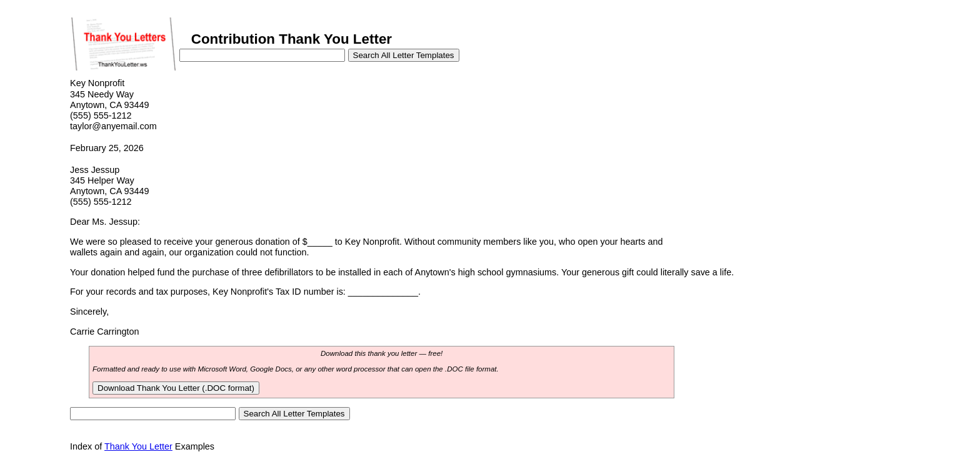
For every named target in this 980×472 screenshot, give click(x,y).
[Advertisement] (779, 161)
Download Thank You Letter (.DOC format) (176, 388)
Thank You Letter (138, 446)
